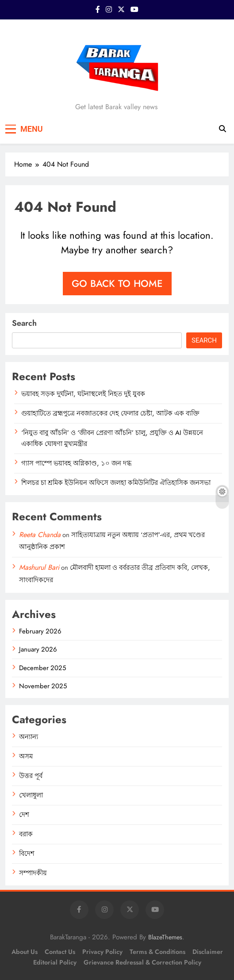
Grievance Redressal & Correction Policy (142, 962)
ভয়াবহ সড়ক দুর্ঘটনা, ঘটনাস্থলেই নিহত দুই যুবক (83, 394)
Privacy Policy (102, 952)
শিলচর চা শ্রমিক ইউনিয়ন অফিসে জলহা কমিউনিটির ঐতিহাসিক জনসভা (116, 483)
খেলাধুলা (31, 795)
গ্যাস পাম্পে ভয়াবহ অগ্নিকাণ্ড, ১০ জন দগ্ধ (76, 463)
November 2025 (43, 686)
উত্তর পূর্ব (31, 776)
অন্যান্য (29, 737)
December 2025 (42, 668)
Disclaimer (208, 952)
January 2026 (38, 649)
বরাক (26, 834)
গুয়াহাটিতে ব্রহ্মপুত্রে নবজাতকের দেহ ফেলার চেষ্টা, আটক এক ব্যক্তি (110, 413)
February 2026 (40, 631)
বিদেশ (27, 854)
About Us (25, 952)
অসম (26, 756)
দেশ (24, 815)
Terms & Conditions (157, 952)
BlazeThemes (165, 937)
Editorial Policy (55, 962)
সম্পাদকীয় (33, 873)
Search (24, 323)
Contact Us (60, 952)
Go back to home (117, 283)
